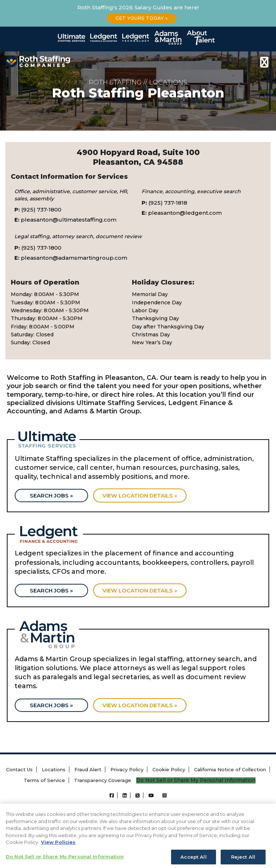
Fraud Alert (88, 769)
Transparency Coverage (103, 780)
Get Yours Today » (142, 18)
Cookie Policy (169, 769)
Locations (54, 769)
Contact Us (19, 769)
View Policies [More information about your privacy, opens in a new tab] (58, 849)
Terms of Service (44, 780)
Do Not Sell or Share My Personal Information (196, 780)
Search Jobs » (51, 496)
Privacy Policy (127, 769)
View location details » (140, 496)
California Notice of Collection (230, 769)
